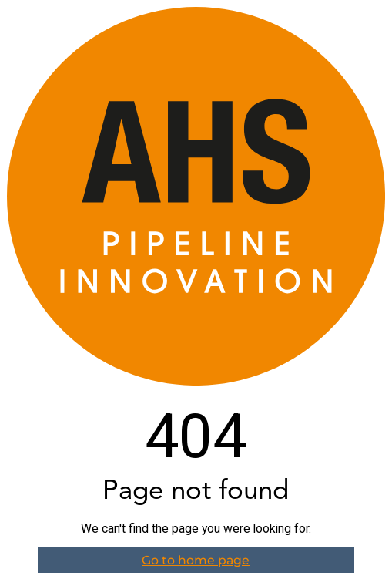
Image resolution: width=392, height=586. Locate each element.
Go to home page (196, 560)
